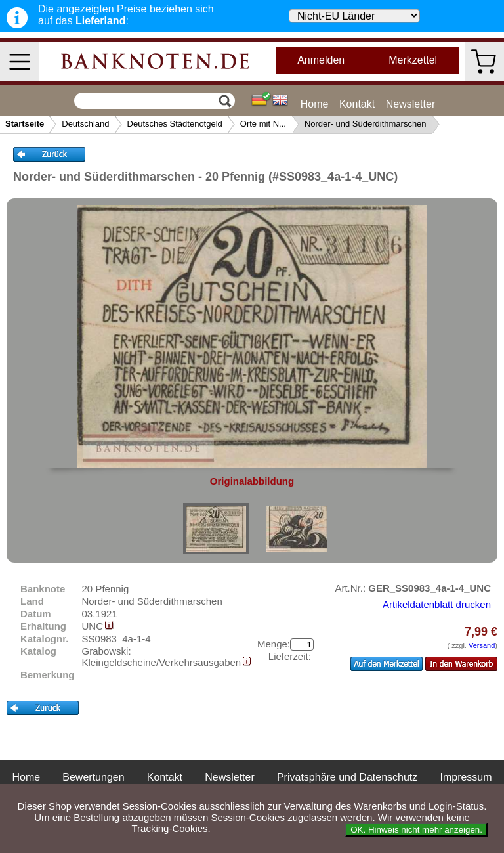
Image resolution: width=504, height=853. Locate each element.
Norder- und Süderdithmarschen (366, 124)
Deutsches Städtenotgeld (175, 124)
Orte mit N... (263, 124)
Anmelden (321, 60)
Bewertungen (93, 777)
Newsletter (411, 104)
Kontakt (357, 104)
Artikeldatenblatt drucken (437, 604)
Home (315, 104)
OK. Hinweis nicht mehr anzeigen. (416, 830)
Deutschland (85, 124)
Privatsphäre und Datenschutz (347, 777)
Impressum (466, 777)
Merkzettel (413, 60)
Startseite (25, 124)
